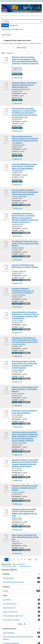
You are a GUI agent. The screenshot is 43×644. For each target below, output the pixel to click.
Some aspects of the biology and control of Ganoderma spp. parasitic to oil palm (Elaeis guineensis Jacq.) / (25, 340)
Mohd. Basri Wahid (20, 443)
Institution (6, 574)
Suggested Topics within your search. (17, 40)
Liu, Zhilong (18, 468)
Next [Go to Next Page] (30, 560)
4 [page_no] (18, 560)
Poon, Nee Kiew (19, 145)
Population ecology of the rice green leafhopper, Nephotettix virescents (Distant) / (25, 488)
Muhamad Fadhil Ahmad (22, 89)
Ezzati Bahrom (19, 171)
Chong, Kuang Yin (20, 271)
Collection (6, 587)
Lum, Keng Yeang (20, 295)
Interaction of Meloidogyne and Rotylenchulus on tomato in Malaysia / (25, 267)
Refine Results (21, 48)
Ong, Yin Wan (18, 321)
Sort (3, 53)
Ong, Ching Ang (19, 393)
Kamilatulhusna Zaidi (21, 117)
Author (5, 596)
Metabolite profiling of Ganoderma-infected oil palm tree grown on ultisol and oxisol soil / (24, 85)
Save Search (25, 566)
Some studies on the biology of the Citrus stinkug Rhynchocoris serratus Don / (25, 537)
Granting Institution (9, 629)
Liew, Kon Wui (18, 224)
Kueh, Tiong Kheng (20, 196)
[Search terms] (21, 18)
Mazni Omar (18, 68)
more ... (22, 624)
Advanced (14, 25)
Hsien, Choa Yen (19, 492)
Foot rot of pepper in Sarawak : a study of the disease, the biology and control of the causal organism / (25, 192)
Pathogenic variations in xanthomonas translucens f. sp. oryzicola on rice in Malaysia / (23, 291)
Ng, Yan (16, 541)
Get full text (17, 72)
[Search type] (21, 21)
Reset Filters (6, 29)
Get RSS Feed (19, 564)
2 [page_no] (10, 560)
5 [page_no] (21, 560)
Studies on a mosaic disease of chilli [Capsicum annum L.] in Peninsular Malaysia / (25, 389)
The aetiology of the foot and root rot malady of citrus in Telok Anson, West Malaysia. (25, 243)
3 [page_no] (14, 560)
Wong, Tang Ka (19, 248)
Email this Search (10, 566)
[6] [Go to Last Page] (36, 560)
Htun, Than (17, 518)
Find (5, 25)
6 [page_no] (25, 560)
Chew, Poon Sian (19, 344)
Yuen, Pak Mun (19, 370)
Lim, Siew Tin (18, 415)
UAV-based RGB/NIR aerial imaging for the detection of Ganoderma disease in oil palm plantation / (24, 166)
